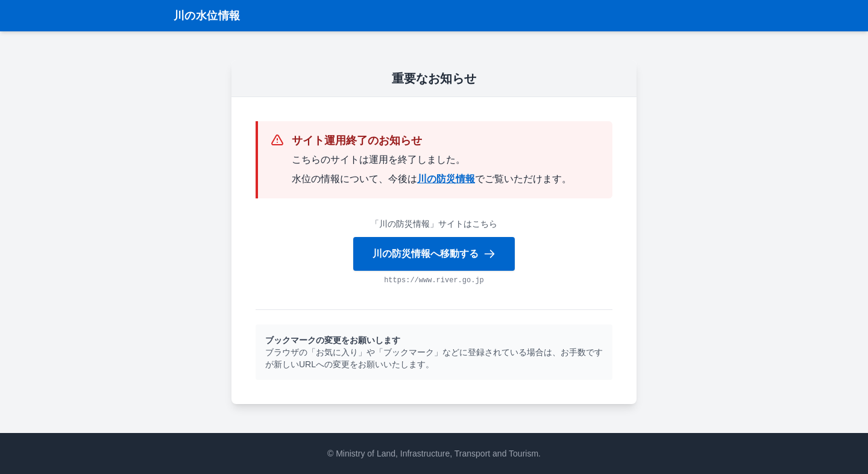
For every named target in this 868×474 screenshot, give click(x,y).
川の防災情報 (446, 179)
